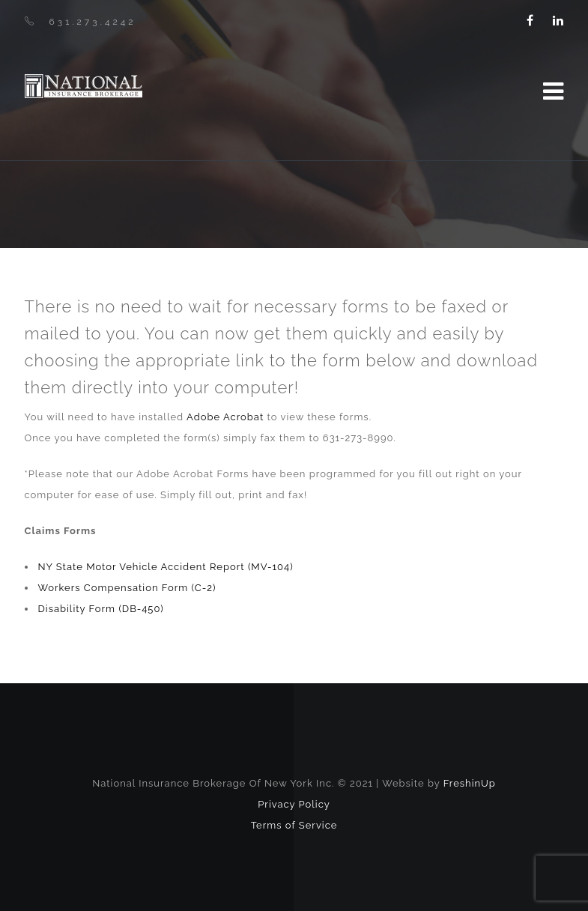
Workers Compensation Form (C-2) (127, 588)
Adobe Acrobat (225, 417)
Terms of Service (294, 825)
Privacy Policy (294, 804)
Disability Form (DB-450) (101, 609)
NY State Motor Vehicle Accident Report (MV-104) (166, 567)
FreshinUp (470, 783)
